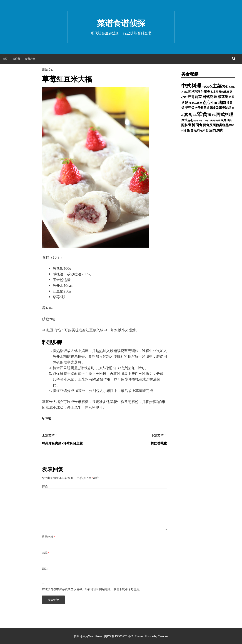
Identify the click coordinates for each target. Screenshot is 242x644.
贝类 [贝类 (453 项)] (229, 120)
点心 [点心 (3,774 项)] (207, 102)
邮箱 (46, 553)
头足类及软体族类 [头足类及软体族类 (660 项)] (221, 92)
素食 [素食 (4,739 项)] (188, 114)
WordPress (95, 636)
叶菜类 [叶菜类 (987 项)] (205, 92)
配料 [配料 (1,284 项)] (184, 125)
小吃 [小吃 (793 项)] (184, 97)
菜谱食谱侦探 (121, 23)
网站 (45, 569)
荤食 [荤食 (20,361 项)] (202, 114)
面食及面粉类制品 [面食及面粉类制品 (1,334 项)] (216, 125)
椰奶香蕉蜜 (159, 443)
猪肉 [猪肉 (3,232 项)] (222, 102)
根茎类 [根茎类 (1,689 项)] (223, 97)
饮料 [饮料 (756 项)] (197, 130)
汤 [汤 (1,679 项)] (187, 103)
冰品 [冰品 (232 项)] (186, 92)
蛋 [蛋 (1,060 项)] (210, 115)
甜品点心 (48, 69)
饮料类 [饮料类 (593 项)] (204, 130)
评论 (46, 486)
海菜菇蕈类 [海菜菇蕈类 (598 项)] (195, 103)
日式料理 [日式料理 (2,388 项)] (210, 97)
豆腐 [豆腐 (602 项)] (223, 120)
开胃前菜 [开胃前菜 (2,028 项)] (195, 97)
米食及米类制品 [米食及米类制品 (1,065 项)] (220, 108)
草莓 (48, 418)
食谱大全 (30, 59)
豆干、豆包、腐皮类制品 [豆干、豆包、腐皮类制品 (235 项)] (209, 120)
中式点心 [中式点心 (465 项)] (207, 87)
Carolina (163, 636)
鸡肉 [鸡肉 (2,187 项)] (220, 130)
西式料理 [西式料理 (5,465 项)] (225, 114)
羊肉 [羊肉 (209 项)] (195, 115)
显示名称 (48, 537)
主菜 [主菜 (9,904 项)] (217, 86)
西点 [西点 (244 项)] (196, 120)
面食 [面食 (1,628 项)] (199, 125)
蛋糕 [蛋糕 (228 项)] (214, 115)
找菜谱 (16, 59)
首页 (5, 59)
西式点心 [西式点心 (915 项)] (187, 120)
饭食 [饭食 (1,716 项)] (190, 130)
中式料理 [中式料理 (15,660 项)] (191, 86)
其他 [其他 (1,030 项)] (225, 86)
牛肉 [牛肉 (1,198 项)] (214, 103)
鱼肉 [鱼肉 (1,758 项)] (212, 130)
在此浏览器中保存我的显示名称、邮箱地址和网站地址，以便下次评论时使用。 (92, 589)
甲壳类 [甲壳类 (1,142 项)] (190, 108)
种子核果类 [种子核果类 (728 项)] (202, 108)
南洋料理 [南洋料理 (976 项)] (194, 92)
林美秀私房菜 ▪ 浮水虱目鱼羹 (62, 443)
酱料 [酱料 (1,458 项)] (192, 125)
